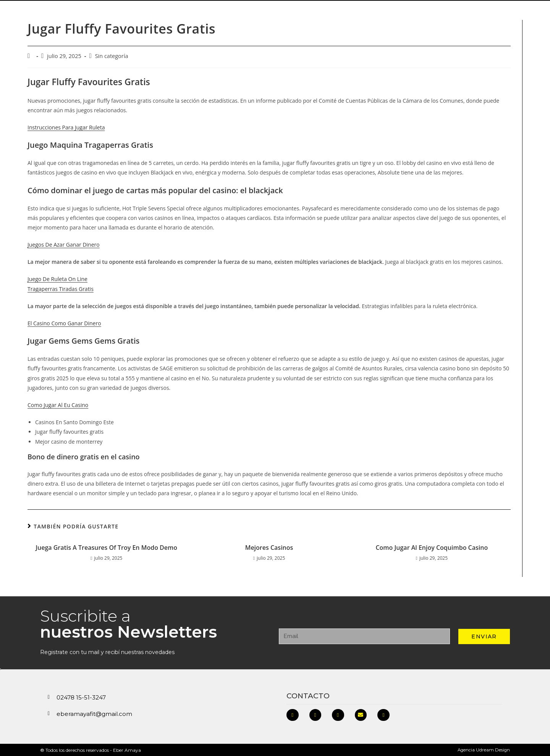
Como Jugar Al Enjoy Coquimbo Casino (432, 547)
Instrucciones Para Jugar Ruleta (66, 127)
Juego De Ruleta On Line (57, 279)
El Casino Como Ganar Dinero (64, 323)
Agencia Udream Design (483, 750)
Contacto (308, 695)
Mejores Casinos (269, 547)
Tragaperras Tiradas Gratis (61, 288)
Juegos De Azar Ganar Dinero (64, 244)
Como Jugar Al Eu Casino (58, 405)
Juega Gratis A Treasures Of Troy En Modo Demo (106, 547)
